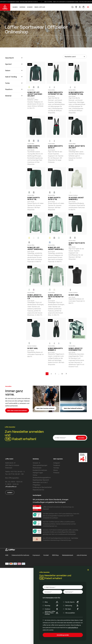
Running (52, 606)
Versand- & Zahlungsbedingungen (40, 464)
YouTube (56, 468)
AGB (7, 555)
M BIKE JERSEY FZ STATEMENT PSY (76, 349)
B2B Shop (55, 555)
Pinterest (56, 473)
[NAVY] (38, 141)
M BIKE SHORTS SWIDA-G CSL (34, 147)
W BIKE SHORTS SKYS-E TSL (54, 198)
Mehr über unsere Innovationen (17, 410)
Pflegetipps (37, 485)
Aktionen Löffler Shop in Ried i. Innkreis (52, 613)
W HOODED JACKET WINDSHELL (76, 198)
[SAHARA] (54, 290)
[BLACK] (34, 192)
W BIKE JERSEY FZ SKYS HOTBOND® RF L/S (35, 297)
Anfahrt (10, 492)
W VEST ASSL (33, 348)
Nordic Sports (72, 602)
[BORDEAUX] (34, 290)
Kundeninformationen (40, 470)
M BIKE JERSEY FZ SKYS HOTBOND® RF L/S (56, 297)
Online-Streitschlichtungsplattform (42, 476)
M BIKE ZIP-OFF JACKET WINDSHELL (56, 248)
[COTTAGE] (38, 238)
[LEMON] (29, 238)
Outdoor (52, 609)
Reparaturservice (38, 490)
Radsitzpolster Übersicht (41, 480)
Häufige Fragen (38, 473)
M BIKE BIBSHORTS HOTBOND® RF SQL (55, 93)
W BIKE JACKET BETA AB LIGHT (77, 147)
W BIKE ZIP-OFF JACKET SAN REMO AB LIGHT (35, 94)
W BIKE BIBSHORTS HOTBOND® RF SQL (76, 93)
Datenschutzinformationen (20, 555)
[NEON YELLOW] (29, 87)
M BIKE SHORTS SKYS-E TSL (34, 198)
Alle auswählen (70, 613)
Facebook (57, 465)
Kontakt (46, 555)
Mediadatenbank (68, 555)
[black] (34, 87)
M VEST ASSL (74, 295)
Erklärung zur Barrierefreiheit (42, 487)
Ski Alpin (72, 609)
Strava (55, 470)
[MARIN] (50, 242)
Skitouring (72, 606)
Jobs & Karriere (82, 555)
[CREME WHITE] (70, 192)
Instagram (57, 463)
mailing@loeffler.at (73, 627)
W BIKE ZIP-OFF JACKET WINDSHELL (35, 248)
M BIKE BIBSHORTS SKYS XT (55, 147)
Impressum (36, 555)
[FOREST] (38, 87)
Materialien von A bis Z (40, 482)
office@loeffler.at (11, 487)
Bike (52, 602)
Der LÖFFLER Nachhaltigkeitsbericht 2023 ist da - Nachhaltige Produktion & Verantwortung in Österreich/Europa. (60, 539)
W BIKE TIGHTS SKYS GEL (77, 244)
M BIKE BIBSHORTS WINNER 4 (55, 349)
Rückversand (37, 468)
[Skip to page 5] (59, 374)
